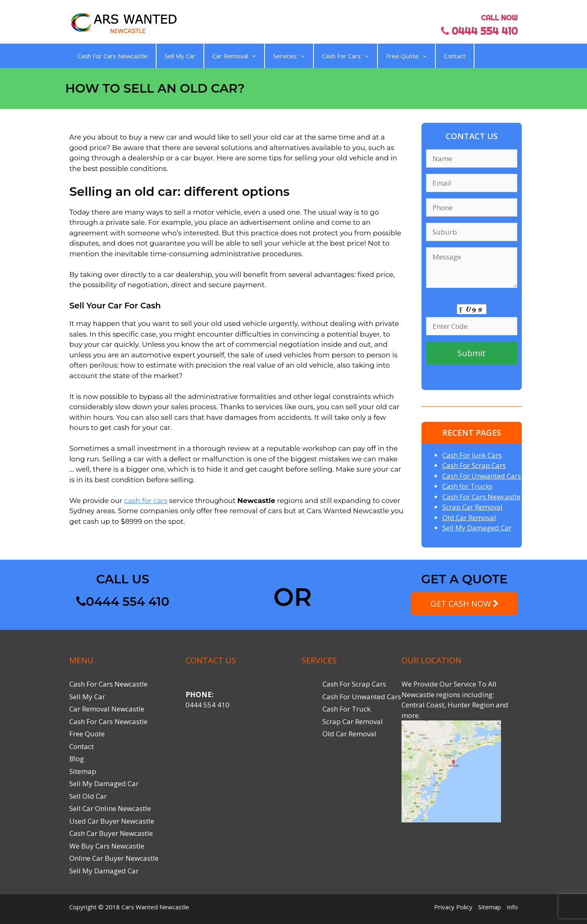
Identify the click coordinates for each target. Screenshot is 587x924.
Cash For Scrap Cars (474, 465)
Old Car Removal (469, 517)
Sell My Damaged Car (477, 528)
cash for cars (146, 501)
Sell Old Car (88, 796)
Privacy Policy (453, 907)
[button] (252, 56)
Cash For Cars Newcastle (113, 56)
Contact (455, 56)
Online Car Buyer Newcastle (114, 858)
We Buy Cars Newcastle (107, 846)
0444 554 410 (123, 602)
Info (512, 907)
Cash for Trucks (467, 486)
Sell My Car (180, 56)
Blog (77, 759)
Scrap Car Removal (472, 507)
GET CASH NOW (465, 604)
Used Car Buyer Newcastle (112, 821)
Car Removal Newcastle (107, 709)
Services (289, 56)
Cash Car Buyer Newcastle (111, 833)
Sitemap (83, 771)
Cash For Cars (345, 56)
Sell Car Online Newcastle (110, 808)
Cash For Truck (346, 709)
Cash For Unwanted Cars (482, 476)
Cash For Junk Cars (472, 455)
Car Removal (234, 56)
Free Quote (406, 56)
